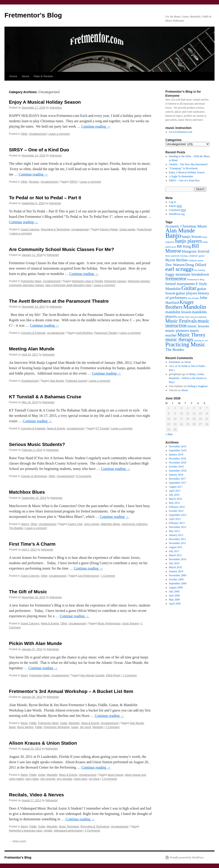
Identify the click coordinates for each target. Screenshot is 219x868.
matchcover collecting (134, 524)
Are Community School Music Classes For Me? (61, 249)
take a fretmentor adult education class (68, 285)
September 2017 (178, 483)
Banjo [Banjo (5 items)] (173, 236)
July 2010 (174, 563)
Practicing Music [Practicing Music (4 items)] (185, 344)
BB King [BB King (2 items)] (184, 246)
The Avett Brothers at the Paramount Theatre (59, 301)
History (25, 524)
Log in (173, 202)
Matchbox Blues (27, 492)
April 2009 (175, 604)
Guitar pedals (127, 229)
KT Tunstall (102, 429)
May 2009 (174, 600)
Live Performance (88, 576)
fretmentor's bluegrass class (26, 831)
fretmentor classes (115, 281)
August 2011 (176, 547)
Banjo (24, 675)
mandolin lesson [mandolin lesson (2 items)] (178, 312)
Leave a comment (59, 134)
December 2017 (177, 479)
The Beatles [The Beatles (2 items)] (175, 349)
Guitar (64, 723)
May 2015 (174, 503)
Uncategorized (37, 134)
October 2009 (176, 579)
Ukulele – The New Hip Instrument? (188, 164)
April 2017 (175, 491)
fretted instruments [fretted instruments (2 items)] (180, 284)
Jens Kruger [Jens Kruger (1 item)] (193, 298)
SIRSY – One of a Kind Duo (39, 150)
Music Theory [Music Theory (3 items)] (191, 335)
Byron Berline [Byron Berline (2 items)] (177, 260)
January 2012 (176, 535)
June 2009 (174, 596)
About (25, 76)
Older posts (18, 841)
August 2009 (176, 587)
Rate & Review (43, 76)
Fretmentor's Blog (33, 15)
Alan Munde (57, 381)
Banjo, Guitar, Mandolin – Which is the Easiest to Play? (188, 378)
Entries (175, 206)
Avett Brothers (84, 333)
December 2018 (177, 459)
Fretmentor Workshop (57, 727)
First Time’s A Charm (32, 544)
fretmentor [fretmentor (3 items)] (176, 279)
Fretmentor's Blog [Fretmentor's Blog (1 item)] (196, 280)
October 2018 (176, 467)
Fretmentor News (31, 281)
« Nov (169, 434)
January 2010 (176, 571)
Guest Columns (30, 229)
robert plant (81, 779)
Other (24, 134)
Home (13, 76)
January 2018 (176, 475)
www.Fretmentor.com (181, 132)
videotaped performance (68, 831)
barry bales (32, 779)
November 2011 (178, 543)
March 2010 (175, 567)
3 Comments (93, 831)
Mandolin (74, 723)
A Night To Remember (181, 176)
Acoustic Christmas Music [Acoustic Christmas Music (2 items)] (186, 226)
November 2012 (178, 527)
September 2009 (178, 583)
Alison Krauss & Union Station (43, 743)
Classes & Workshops (34, 476)
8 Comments (84, 476)
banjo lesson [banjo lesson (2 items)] (192, 236)
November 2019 (178, 446)
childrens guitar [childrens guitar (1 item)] (196, 260)
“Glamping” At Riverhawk (183, 168)
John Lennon (92, 524)
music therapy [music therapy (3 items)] (179, 340)
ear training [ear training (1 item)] (200, 270)
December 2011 (177, 539)
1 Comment (108, 576)
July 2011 (174, 551)
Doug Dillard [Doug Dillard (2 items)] (196, 265)
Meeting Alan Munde (32, 349)
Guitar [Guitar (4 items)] (189, 288)
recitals (48, 831)
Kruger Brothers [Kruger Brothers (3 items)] (180, 305)
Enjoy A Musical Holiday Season (45, 102)
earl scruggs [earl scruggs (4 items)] (179, 269)
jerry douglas (64, 779)
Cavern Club (75, 524)
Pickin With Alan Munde (35, 643)
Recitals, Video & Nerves (36, 795)
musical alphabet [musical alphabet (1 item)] (198, 317)
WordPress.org (177, 214)
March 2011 (175, 555)
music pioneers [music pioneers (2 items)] (177, 330)
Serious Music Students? (37, 444)
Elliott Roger (113, 675)
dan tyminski (48, 779)
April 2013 (175, 519)
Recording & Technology (55, 229)
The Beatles (16, 528)
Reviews (34, 182)
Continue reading (96, 126)
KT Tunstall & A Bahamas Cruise (45, 397)
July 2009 (174, 592)
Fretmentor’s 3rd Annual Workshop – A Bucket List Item (71, 691)
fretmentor (56, 108)
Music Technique (69, 827)
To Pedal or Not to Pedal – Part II (45, 198)
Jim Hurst (85, 727)
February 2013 (177, 523)
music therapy (131, 624)
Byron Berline (25, 727)
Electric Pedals (109, 229)
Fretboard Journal (76, 381)
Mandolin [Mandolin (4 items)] (195, 307)
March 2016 (175, 499)
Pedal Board (144, 229)
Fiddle (33, 723)
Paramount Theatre (106, 333)
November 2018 (178, 463)
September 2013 (178, 515)
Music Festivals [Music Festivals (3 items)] (181, 321)
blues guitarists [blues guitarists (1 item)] (173, 256)
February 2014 (177, 507)
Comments (177, 210)
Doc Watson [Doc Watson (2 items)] (175, 265)
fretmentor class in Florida (87, 281)
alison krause (116, 775)
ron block (94, 779)
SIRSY (74, 182)
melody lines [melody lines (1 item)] (184, 317)
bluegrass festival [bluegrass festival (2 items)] (196, 251)
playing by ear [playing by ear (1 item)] (201, 340)
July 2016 (174, 495)
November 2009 (178, 575)
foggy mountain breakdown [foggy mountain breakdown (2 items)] (187, 274)
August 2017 (176, 487)
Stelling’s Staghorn (197, 386)
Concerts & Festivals (33, 333)
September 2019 (178, 450)
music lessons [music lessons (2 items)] (198, 326)
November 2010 (178, 559)
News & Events (56, 429)
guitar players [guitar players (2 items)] (187, 293)
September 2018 (178, 471)
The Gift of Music (28, 592)
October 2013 (176, 511)
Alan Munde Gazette (92, 675)
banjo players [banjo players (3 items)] (189, 241)
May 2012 (174, 531)
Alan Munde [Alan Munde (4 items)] (180, 230)
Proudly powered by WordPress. (187, 857)
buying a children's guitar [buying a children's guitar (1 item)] (192, 256)
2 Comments (109, 779)
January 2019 (176, 454)
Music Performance (109, 624)
